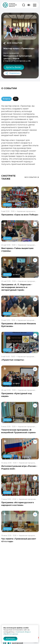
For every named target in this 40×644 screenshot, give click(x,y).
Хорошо (10, 639)
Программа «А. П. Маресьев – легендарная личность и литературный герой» (17, 287)
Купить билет (14, 67)
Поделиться (13, 73)
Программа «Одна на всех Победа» (20, 215)
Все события (13, 43)
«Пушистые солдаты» (13, 360)
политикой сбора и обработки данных (17, 633)
